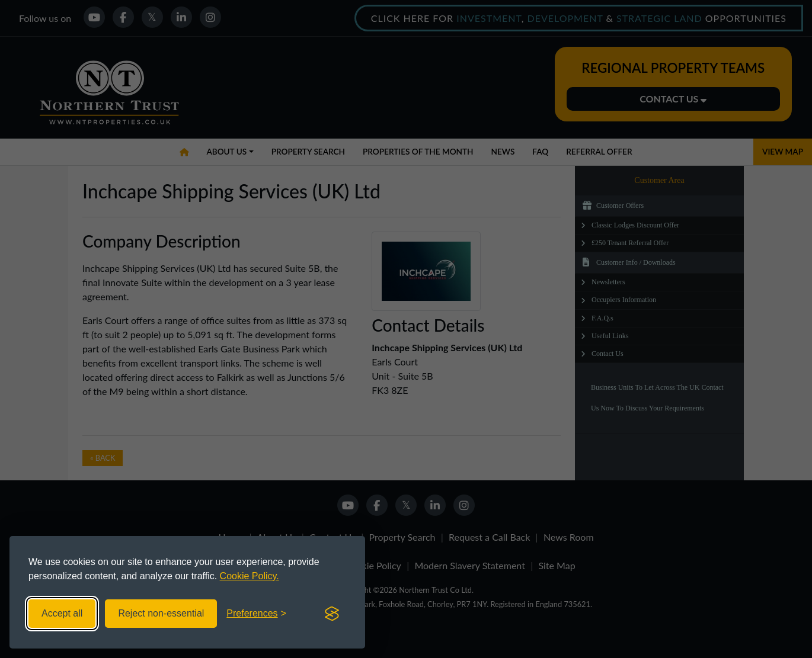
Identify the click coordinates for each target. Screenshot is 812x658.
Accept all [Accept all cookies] (62, 613)
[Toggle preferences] (256, 614)
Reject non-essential (161, 613)
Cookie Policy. (250, 576)
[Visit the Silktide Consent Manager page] (332, 614)
